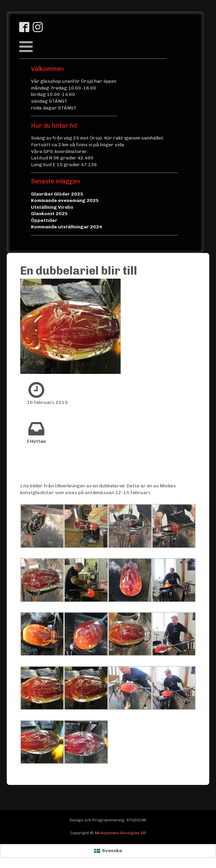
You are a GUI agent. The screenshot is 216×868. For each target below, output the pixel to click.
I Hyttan (36, 441)
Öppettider (44, 220)
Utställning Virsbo (52, 207)
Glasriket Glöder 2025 (57, 194)
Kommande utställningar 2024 (67, 227)
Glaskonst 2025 (49, 214)
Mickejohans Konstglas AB (120, 833)
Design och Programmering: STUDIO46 (108, 820)
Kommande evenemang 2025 (65, 200)
